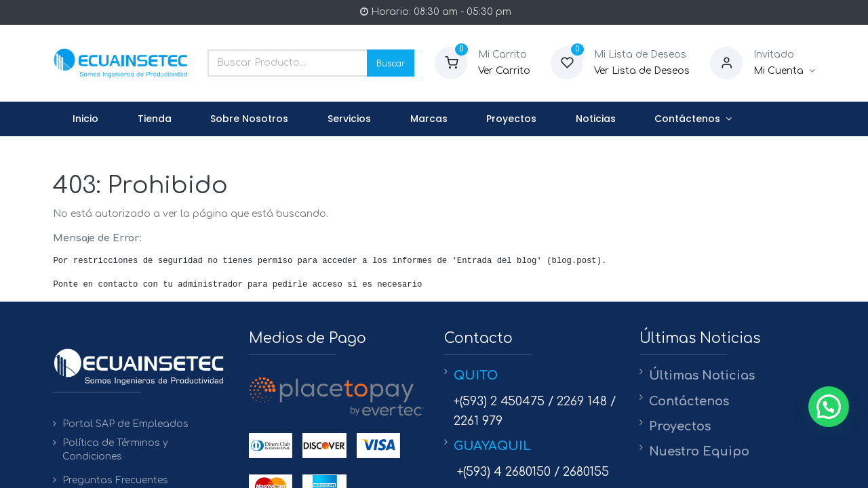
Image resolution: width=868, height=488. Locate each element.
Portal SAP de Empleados (125, 424)
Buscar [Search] (391, 63)
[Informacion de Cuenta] (784, 71)
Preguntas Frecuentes (115, 480)
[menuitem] (85, 119)
